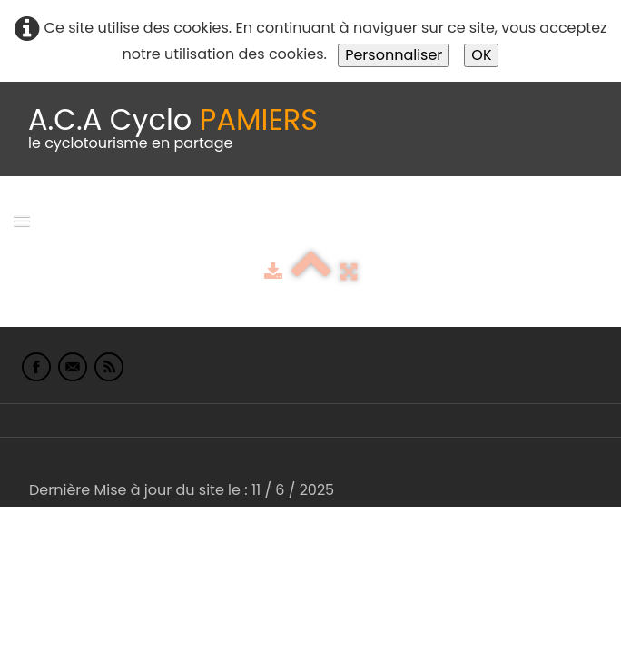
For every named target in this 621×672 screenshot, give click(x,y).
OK (481, 55)
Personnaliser (394, 55)
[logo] (173, 129)
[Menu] (22, 220)
